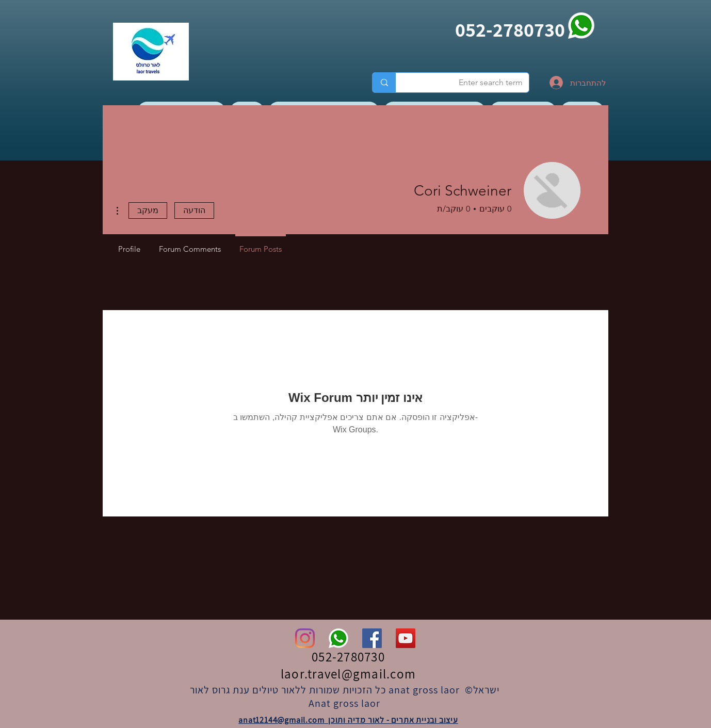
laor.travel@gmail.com (348, 674)
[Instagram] (305, 638)
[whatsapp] (581, 26)
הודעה (194, 210)
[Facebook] (372, 638)
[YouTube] (406, 638)
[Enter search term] (470, 83)
